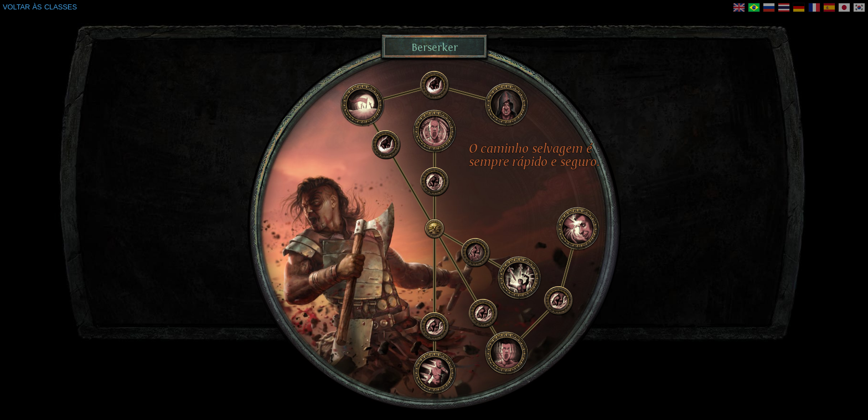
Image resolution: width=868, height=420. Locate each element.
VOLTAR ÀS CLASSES (40, 7)
